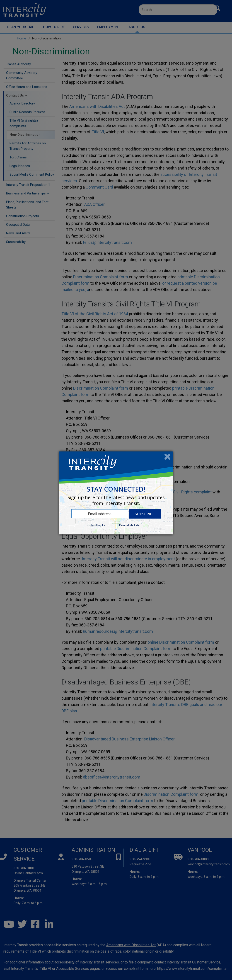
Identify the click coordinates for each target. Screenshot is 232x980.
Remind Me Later (130, 525)
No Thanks (98, 525)
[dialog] (116, 493)
